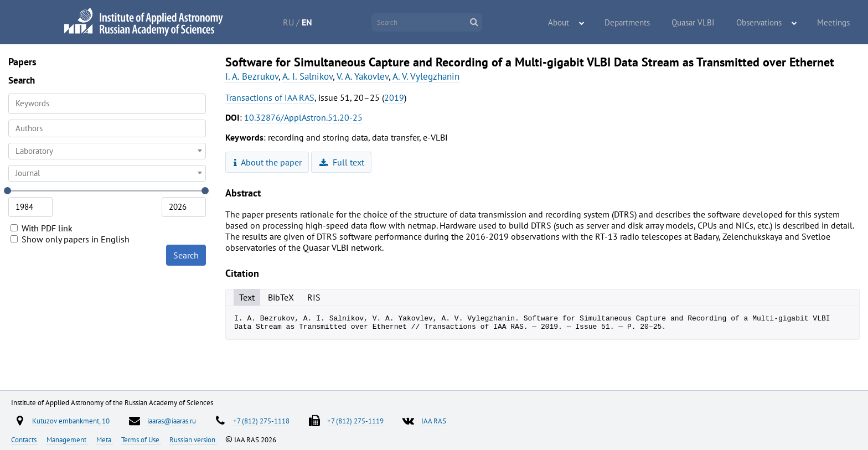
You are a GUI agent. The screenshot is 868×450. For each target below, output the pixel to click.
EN (319, 22)
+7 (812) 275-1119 (355, 421)
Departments (644, 23)
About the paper (268, 162)
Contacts (25, 439)
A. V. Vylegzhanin (426, 76)
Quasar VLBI (705, 23)
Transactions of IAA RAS (270, 97)
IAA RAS (434, 421)
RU (300, 22)
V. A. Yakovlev (363, 76)
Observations (766, 23)
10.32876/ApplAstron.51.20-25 (303, 117)
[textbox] (107, 151)
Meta (105, 439)
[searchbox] (107, 128)
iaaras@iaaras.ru (172, 421)
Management (67, 439)
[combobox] (107, 128)
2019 (394, 97)
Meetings (836, 23)
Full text (342, 162)
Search (186, 255)
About (580, 23)
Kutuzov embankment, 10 (71, 421)
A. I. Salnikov (308, 76)
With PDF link (42, 228)
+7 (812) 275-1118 (261, 421)
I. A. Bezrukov (252, 76)
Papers (22, 62)
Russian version (193, 439)
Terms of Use (141, 439)
